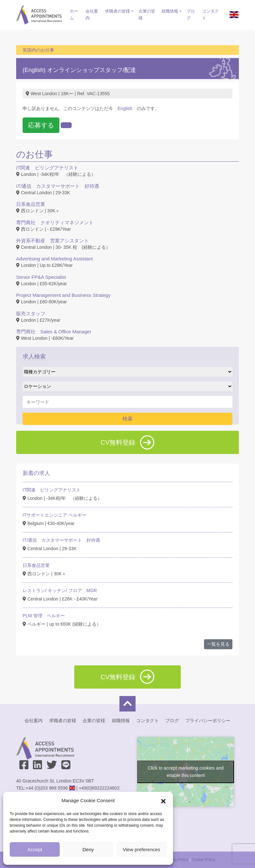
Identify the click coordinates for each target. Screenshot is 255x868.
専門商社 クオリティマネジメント (55, 222)
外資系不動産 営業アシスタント (52, 241)
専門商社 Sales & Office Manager (54, 332)
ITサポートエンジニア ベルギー (55, 515)
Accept (35, 849)
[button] (163, 801)
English (125, 108)
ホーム (74, 15)
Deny (88, 849)
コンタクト (210, 15)
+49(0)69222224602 (99, 788)
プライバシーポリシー (208, 721)
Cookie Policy (204, 860)
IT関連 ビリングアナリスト (47, 168)
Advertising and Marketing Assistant (55, 259)
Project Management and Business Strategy (63, 295)
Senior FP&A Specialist (41, 277)
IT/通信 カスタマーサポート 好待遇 (58, 186)
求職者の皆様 (117, 11)
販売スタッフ (31, 313)
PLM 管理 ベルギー (44, 616)
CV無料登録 (128, 442)
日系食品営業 (31, 204)
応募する (41, 125)
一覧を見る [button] (218, 644)
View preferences (142, 849)
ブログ (191, 15)
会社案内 (92, 15)
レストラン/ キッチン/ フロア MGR (60, 590)
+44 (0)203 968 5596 (47, 788)
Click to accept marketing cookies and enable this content (186, 772)
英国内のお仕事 (38, 50)
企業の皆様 (147, 15)
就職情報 (170, 11)
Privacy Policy (176, 860)
